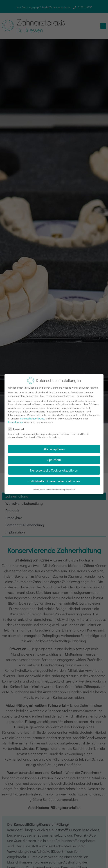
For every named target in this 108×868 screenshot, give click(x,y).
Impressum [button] (70, 487)
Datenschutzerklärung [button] (56, 487)
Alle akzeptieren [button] (54, 447)
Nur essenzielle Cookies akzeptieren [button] (54, 468)
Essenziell (17, 427)
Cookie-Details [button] (39, 487)
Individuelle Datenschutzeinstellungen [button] (54, 479)
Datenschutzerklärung (32, 416)
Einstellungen (15, 420)
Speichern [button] (54, 457)
